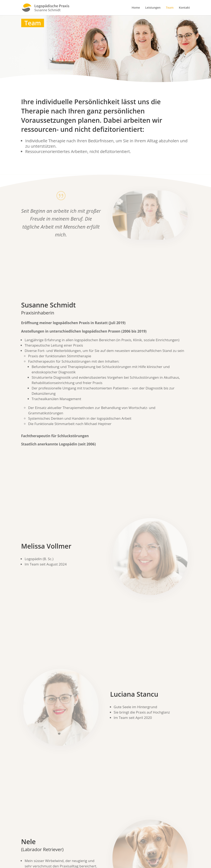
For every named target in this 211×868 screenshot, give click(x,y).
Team (170, 8)
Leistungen (153, 8)
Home (136, 8)
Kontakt (184, 8)
